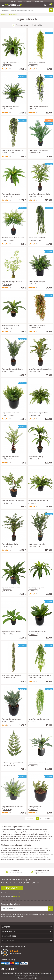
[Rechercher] (51, 10)
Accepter (31, 978)
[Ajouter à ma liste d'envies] (4, 34)
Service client (27, 1)
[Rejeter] (36, 978)
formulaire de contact (19, 893)
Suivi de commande (17, 1)
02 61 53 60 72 (12, 888)
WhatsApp (16, 896)
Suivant (48, 818)
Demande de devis (38, 1)
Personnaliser (23, 978)
